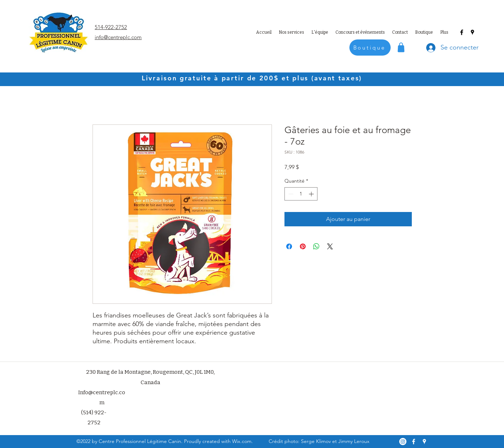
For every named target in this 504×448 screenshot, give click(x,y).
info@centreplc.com (118, 37)
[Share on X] (330, 246)
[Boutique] (370, 48)
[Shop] (401, 47)
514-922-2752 (111, 27)
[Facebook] (462, 32)
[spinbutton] (301, 194)
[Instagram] (403, 442)
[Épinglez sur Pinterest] (303, 246)
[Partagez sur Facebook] (289, 246)
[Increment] (312, 194)
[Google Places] (472, 32)
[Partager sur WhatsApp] (316, 246)
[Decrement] (290, 194)
